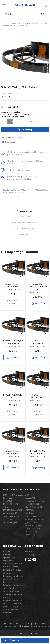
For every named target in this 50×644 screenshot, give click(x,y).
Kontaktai (7, 551)
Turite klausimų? (12, 137)
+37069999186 (31, 510)
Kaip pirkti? (25, 235)
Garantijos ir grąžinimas (25, 229)
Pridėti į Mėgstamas (8, 142)
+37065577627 (31, 538)
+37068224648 (31, 516)
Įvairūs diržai (24, 26)
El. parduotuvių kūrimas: (21, 633)
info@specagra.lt (10, 522)
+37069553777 (35, 522)
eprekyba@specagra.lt (34, 555)
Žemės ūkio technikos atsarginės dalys (24, 23)
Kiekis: (3, 121)
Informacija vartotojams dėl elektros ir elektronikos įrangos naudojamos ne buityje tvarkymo (13, 591)
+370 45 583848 (9, 519)
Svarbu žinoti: (25, 217)
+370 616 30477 (31, 551)
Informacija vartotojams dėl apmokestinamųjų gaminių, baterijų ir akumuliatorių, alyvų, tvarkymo (13, 607)
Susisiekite (13, 304)
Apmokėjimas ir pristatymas (25, 223)
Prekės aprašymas (25, 211)
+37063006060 (33, 504)
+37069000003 (35, 529)
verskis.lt (35, 633)
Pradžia (3, 23)
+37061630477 (31, 498)
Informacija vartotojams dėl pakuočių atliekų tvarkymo (13, 579)
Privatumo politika (11, 567)
